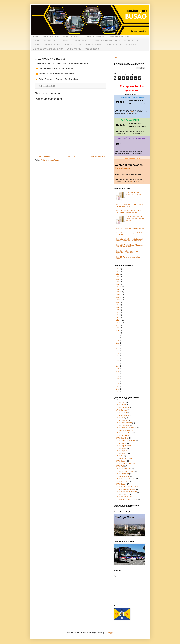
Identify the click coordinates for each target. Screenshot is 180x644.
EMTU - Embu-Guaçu (123, 425)
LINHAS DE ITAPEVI (132, 41)
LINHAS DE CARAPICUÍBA (119, 37)
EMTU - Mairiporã (122, 453)
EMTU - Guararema (122, 436)
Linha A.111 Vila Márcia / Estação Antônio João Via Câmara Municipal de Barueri (130, 240)
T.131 (117, 335)
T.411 (117, 381)
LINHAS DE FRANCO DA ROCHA (107, 41)
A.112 (118, 272)
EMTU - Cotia (120, 418)
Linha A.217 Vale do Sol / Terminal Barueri (130, 229)
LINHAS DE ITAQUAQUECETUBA (47, 45)
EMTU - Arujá (120, 402)
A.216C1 (119, 320)
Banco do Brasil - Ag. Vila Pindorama (56, 68)
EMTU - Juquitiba (121, 451)
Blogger (110, 633)
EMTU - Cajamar (121, 413)
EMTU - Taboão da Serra (124, 497)
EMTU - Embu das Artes (124, 423)
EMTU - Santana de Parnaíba (125, 479)
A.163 (118, 284)
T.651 (117, 389)
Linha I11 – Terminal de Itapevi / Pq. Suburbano (134, 193)
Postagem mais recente (43, 156)
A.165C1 (119, 292)
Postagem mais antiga (98, 156)
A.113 (118, 274)
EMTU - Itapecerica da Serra (125, 441)
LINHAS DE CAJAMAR (72, 37)
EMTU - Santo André (123, 482)
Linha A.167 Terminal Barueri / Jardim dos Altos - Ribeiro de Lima (130, 246)
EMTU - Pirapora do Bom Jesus (126, 464)
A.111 (118, 269)
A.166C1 (119, 297)
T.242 (117, 351)
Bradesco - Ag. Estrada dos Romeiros (56, 74)
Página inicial (71, 156)
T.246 (117, 361)
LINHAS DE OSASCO (93, 45)
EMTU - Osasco (121, 461)
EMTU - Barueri (121, 405)
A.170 (118, 310)
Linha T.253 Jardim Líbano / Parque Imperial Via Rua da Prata (127, 252)
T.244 (117, 356)
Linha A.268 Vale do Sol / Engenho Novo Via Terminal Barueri (135, 218)
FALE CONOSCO (92, 49)
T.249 (117, 366)
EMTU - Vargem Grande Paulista (127, 499)
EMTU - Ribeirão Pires (123, 469)
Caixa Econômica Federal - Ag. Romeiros (58, 79)
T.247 (117, 364)
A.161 (118, 279)
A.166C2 (119, 300)
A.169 (118, 307)
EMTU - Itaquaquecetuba (124, 446)
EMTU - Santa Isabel (123, 476)
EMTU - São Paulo (122, 494)
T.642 (117, 386)
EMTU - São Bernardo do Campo (127, 487)
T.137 (117, 338)
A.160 (118, 277)
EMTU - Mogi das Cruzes (124, 458)
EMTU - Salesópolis (122, 474)
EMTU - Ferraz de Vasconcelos (126, 428)
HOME (36, 37)
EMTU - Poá (120, 466)
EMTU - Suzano (121, 484)
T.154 (117, 340)
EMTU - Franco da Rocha (124, 433)
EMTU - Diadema (121, 420)
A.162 (118, 282)
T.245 (117, 358)
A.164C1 (119, 287)
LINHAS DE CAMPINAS (95, 37)
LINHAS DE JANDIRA (72, 45)
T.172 (117, 343)
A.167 (118, 302)
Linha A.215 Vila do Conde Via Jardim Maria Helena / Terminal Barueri (128, 211)
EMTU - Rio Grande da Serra (125, 471)
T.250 (117, 369)
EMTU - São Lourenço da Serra (126, 492)
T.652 (117, 392)
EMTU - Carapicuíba (122, 415)
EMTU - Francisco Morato (124, 430)
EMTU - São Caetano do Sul (125, 489)
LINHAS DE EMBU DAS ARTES (46, 41)
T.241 (117, 348)
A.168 (118, 305)
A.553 (118, 333)
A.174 (118, 312)
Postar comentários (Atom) (50, 160)
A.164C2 (119, 289)
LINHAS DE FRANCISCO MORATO (76, 41)
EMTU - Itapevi (121, 443)
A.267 (118, 328)
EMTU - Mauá (120, 456)
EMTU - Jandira (121, 448)
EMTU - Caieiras (121, 410)
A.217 (118, 325)
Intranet (117, 57)
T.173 (117, 346)
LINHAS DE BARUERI (51, 37)
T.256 (117, 379)
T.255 (117, 376)
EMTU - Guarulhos (122, 438)
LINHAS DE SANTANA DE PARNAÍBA (48, 49)
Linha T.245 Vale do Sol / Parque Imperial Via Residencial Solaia (129, 205)
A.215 (118, 318)
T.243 (117, 353)
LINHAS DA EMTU (74, 49)
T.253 (117, 371)
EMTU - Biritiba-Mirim (123, 407)
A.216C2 (119, 323)
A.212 (118, 315)
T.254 (117, 374)
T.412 (117, 384)
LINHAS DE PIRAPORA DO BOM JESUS (122, 45)
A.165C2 (119, 295)
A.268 (118, 330)
